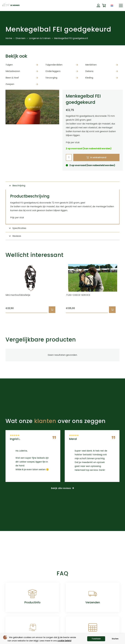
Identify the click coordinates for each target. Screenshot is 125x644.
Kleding (89, 78)
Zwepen (10, 84)
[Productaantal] (69, 157)
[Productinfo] (32, 594)
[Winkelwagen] (104, 6)
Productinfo (32, 602)
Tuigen (9, 65)
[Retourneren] (32, 627)
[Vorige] (1, 289)
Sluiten (115, 639)
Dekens (89, 71)
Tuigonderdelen (54, 65)
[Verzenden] (93, 594)
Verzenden (93, 602)
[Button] (98, 6)
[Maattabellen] (93, 627)
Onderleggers (53, 71)
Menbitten (91, 65)
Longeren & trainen (40, 38)
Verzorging (51, 78)
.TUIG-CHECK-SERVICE (78, 295)
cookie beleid (64, 641)
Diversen (20, 38)
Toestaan (96, 639)
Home (9, 38)
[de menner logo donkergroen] (11, 6)
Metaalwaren (13, 71)
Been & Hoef (12, 78)
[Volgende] (124, 289)
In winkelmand (98, 157)
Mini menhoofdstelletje (18, 295)
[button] (121, 6)
